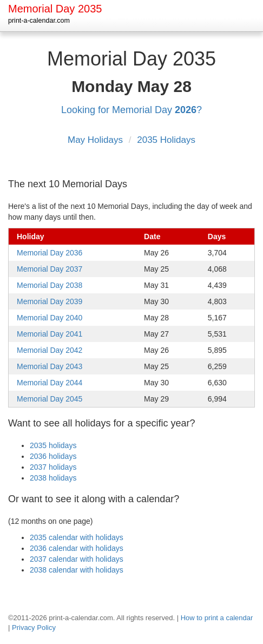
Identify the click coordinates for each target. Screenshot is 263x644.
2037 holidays (53, 467)
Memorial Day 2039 (50, 301)
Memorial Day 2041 (50, 334)
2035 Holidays (166, 140)
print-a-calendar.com (39, 21)
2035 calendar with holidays (77, 537)
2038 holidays (53, 478)
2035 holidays (53, 445)
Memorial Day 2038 (50, 285)
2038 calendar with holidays (77, 570)
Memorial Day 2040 (50, 318)
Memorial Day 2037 (50, 269)
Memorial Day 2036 (50, 253)
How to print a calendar (217, 618)
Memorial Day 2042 (50, 350)
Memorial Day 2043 (50, 366)
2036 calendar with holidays (77, 548)
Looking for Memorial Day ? (131, 110)
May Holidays (97, 140)
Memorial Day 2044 (50, 383)
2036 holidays (53, 456)
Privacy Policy (34, 627)
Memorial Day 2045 (50, 399)
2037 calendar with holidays (77, 559)
